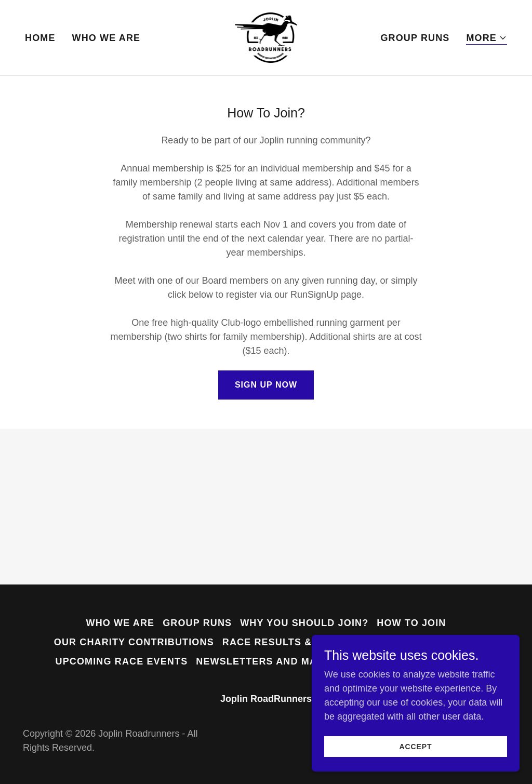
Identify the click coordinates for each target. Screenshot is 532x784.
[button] (487, 38)
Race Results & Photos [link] (290, 642)
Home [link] (40, 38)
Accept (416, 768)
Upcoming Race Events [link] (122, 661)
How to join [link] (411, 623)
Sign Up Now (266, 385)
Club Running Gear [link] (422, 642)
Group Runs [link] (415, 38)
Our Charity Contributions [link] (134, 642)
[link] (266, 37)
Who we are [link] (107, 38)
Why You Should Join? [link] (304, 623)
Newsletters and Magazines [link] (279, 661)
